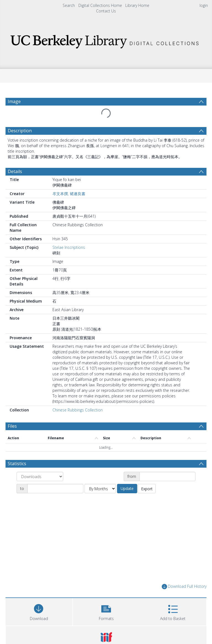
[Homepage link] (106, 40)
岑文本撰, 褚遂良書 (69, 194)
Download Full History (184, 587)
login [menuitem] (204, 5)
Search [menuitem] (69, 5)
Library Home (137, 5)
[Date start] (167, 476)
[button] (106, 611)
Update (127, 488)
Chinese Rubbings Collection (78, 410)
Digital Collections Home (100, 5)
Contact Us (106, 11)
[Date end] (55, 489)
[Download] (39, 611)
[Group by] (40, 476)
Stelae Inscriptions (69, 247)
